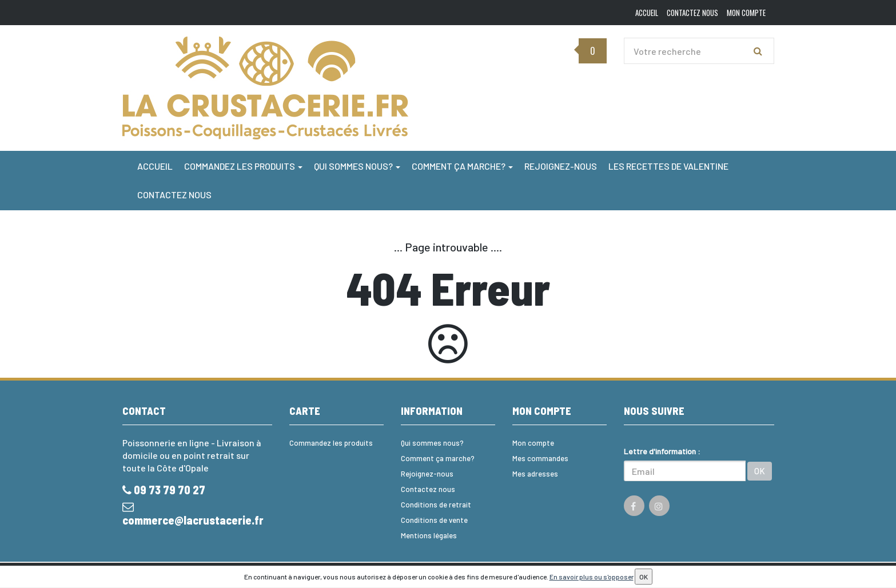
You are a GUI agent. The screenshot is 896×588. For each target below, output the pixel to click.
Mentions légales (429, 535)
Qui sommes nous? (357, 166)
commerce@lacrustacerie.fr (193, 514)
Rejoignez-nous (561, 166)
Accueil (155, 166)
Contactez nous (174, 195)
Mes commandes (540, 458)
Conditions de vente (434, 520)
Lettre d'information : (662, 451)
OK (760, 471)
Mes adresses (535, 474)
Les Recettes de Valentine (668, 166)
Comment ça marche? (462, 166)
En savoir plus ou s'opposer (592, 577)
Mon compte (533, 443)
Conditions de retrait (436, 505)
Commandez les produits (243, 166)
